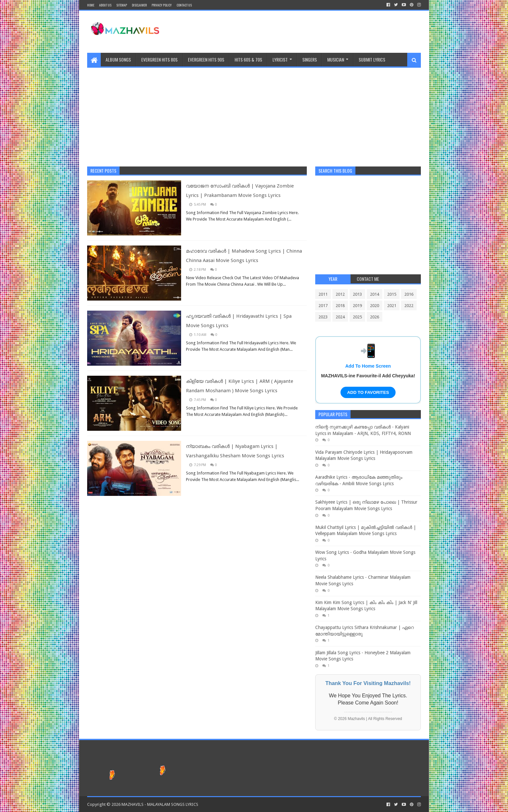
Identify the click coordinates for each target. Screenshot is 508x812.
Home (91, 5)
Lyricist (280, 59)
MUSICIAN (336, 59)
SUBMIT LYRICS (372, 59)
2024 (340, 317)
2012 (340, 294)
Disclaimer (139, 5)
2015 (392, 294)
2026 (375, 317)
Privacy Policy (162, 5)
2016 (409, 294)
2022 (409, 306)
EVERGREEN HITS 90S (206, 59)
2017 (323, 306)
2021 (392, 306)
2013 (357, 294)
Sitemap (122, 5)
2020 (375, 306)
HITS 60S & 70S (248, 59)
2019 (357, 306)
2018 (340, 306)
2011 (323, 294)
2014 (375, 294)
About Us (105, 5)
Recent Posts (103, 171)
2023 (323, 317)
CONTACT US (184, 5)
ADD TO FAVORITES (368, 392)
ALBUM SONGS (118, 59)
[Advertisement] (254, 113)
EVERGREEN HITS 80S (159, 59)
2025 (357, 317)
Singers (310, 59)
